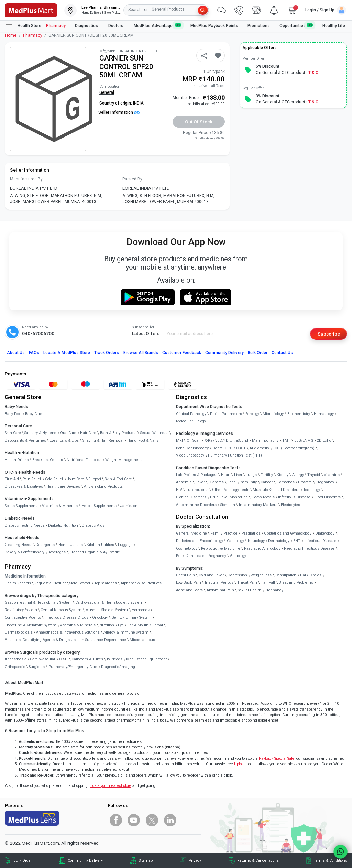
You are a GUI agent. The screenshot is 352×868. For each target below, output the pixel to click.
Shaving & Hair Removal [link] (103, 441)
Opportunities (296, 26)
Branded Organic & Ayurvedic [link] (95, 552)
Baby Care (34, 414)
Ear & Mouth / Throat (145, 625)
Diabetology (325, 533)
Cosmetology (187, 548)
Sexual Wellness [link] (154, 433)
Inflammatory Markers (258, 505)
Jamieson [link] (129, 506)
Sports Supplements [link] (22, 506)
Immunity (248, 482)
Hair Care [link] (88, 433)
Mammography (265, 441)
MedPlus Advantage (157, 26)
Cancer (267, 482)
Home (11, 35)
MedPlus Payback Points (214, 26)
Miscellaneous (142, 640)
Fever (200, 482)
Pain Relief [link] (32, 479)
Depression (237, 575)
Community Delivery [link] (85, 861)
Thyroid (314, 475)
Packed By (132, 179)
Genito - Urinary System (131, 618)
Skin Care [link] (13, 433)
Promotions (259, 26)
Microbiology (273, 414)
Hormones (141, 610)
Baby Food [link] (13, 414)
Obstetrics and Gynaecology (288, 533)
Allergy (298, 475)
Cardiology (235, 541)
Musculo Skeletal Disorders (276, 490)
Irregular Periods (219, 583)
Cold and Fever (211, 575)
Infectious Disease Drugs (66, 618)
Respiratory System (21, 610)
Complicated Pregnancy (206, 556)
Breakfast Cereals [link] (48, 460)
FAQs (34, 353)
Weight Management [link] (123, 460)
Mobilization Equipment (146, 659)
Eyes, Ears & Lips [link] (64, 441)
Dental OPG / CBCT (229, 448)
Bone (232, 482)
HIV (179, 490)
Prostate (305, 482)
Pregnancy (325, 482)
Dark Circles (311, 575)
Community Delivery (224, 353)
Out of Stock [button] (199, 122)
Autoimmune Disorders (196, 505)
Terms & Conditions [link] (330, 861)
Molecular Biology (191, 421)
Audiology (238, 556)
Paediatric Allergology (262, 548)
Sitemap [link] (146, 861)
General (107, 92)
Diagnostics (87, 26)
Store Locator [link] (80, 583)
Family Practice (224, 533)
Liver (238, 475)
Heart (226, 475)
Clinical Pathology (191, 414)
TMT (286, 441)
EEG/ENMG (304, 441)
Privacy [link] (195, 861)
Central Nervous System (61, 610)
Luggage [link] (125, 545)
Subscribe (329, 334)
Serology (252, 414)
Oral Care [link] (68, 433)
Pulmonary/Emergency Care (73, 667)
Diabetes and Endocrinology (200, 541)
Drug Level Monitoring (229, 497)
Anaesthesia (16, 659)
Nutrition (107, 625)
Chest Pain (185, 575)
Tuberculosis (197, 490)
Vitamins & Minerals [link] (60, 506)
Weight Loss (261, 575)
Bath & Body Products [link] (118, 433)
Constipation (286, 575)
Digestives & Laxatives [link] (24, 487)
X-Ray (209, 441)
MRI (179, 441)
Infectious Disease (294, 497)
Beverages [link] (57, 552)
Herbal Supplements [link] (99, 506)
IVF (179, 556)
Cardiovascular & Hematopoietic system (109, 602)
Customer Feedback (182, 353)
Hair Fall (268, 583)
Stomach (228, 505)
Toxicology (312, 490)
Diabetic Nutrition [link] (63, 525)
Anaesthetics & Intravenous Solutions (68, 632)
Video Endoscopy (190, 455)
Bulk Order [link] (23, 861)
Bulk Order (258, 353)
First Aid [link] (12, 479)
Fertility (267, 475)
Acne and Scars (189, 590)
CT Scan (194, 441)
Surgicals (37, 667)
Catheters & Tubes (87, 659)
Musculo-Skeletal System (107, 610)
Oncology (100, 618)
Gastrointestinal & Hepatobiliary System (38, 602)
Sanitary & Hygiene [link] (40, 433)
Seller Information (119, 112)
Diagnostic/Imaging (118, 667)
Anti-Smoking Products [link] (103, 487)
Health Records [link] (18, 583)
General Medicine (191, 533)
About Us (16, 353)
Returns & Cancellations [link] (258, 861)
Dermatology (279, 541)
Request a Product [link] (50, 583)
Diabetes (216, 482)
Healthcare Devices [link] (63, 487)
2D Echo (324, 441)
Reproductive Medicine (221, 548)
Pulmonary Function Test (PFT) (235, 455)
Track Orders (107, 353)
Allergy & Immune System (126, 632)
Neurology (256, 541)
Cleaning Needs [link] (19, 545)
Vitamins (332, 475)
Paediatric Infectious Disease (309, 548)
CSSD (63, 659)
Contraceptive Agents (23, 618)
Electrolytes (290, 505)
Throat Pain (247, 583)
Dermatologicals (19, 632)
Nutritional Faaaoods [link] (84, 460)
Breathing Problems (296, 583)
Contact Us (282, 353)
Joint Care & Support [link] (84, 479)
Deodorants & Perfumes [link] (25, 441)
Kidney (283, 475)
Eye (121, 625)
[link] (31, 10)
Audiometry (259, 448)
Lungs (251, 475)
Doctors (116, 26)
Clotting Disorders (191, 497)
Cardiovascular (43, 659)
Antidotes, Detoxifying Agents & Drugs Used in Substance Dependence (65, 640)
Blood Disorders (327, 497)
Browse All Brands (141, 353)
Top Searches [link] (106, 583)
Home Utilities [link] (71, 545)
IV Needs (115, 659)
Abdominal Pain (220, 590)
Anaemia (184, 482)
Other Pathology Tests (231, 490)
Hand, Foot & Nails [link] (143, 441)
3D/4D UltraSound (233, 441)
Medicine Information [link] (25, 576)
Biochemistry (299, 414)
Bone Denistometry (192, 448)
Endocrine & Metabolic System (31, 625)
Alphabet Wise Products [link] (141, 583)
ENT (297, 541)
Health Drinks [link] (17, 460)
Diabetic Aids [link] (93, 525)
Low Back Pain (189, 583)
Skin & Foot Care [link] (118, 479)
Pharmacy (56, 26)
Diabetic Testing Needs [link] (25, 525)
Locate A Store (67, 353)
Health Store (23, 26)
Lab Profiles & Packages (197, 475)
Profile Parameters (226, 414)
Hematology (324, 414)
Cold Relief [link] (54, 479)
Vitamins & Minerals (78, 625)
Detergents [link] (45, 545)
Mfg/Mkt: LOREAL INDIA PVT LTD (128, 51)
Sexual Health (250, 590)
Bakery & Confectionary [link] (25, 552)
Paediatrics (251, 533)
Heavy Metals (263, 497)
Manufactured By (26, 179)
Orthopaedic (15, 667)
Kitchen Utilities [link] (100, 545)
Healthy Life (334, 26)
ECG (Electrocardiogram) (294, 448)
